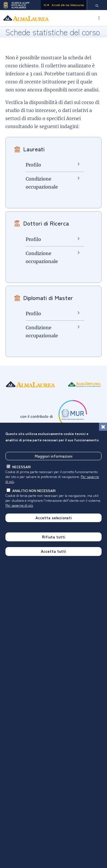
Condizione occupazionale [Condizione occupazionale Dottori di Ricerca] (42, 257)
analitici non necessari (34, 491)
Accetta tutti (53, 552)
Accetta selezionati (54, 518)
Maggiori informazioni (54, 456)
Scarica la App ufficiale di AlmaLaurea (16, 5)
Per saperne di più (19, 505)
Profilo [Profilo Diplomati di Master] (33, 314)
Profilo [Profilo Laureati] (33, 165)
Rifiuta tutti (54, 537)
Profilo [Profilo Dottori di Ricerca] (33, 239)
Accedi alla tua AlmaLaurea (64, 5)
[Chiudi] (103, 427)
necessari (22, 467)
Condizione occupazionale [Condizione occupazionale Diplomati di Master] (42, 332)
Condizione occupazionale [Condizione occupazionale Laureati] (42, 183)
